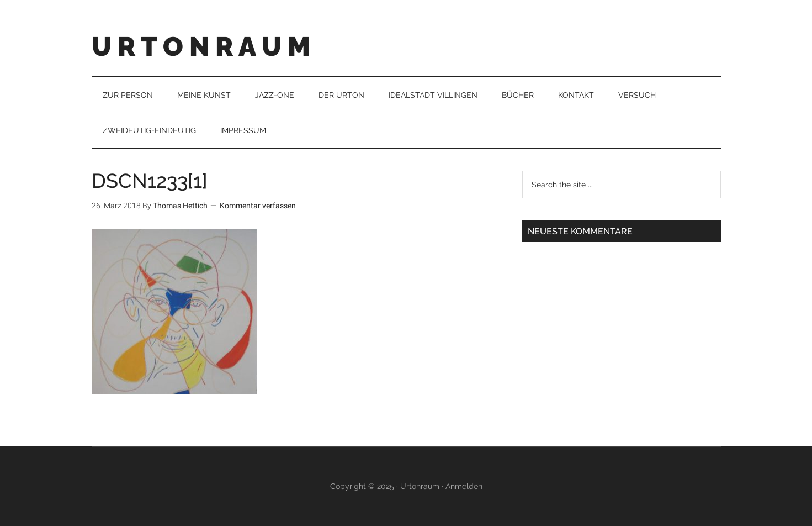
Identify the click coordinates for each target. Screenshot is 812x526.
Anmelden (464, 486)
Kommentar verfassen (258, 206)
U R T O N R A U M (201, 46)
